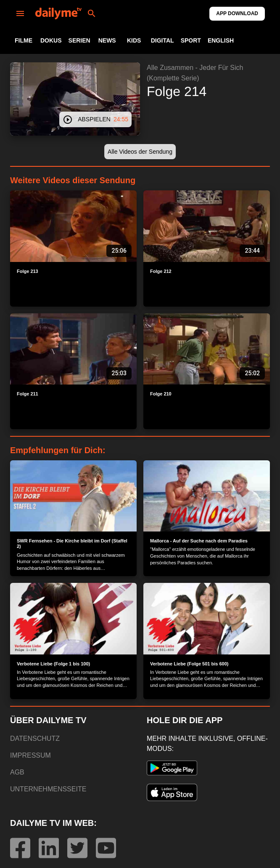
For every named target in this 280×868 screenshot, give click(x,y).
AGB (17, 772)
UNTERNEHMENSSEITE (48, 789)
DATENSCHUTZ (35, 738)
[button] (140, 152)
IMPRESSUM (30, 755)
